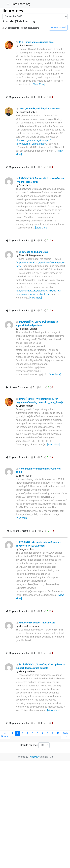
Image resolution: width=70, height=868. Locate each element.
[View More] (39, 84)
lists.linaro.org (21, 4)
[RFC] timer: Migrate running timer (35, 42)
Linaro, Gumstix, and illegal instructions (38, 109)
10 (58, 733)
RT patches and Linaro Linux (32, 252)
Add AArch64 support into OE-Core (36, 623)
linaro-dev (13, 11)
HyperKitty (34, 757)
